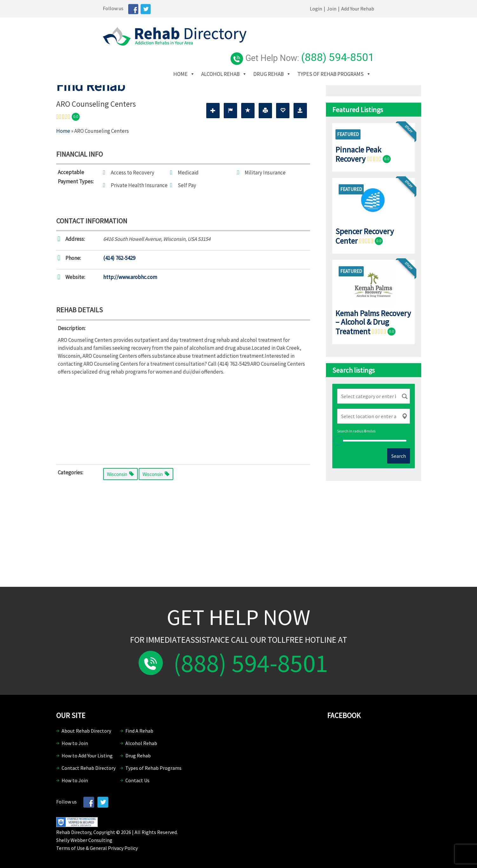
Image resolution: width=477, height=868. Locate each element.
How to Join (75, 743)
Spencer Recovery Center (365, 236)
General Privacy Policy (114, 848)
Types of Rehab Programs (258, 57)
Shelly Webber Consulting (84, 840)
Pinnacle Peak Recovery (358, 154)
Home (232, 47)
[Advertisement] (183, 418)
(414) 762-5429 (119, 258)
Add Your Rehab (405, 9)
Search (399, 456)
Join (379, 9)
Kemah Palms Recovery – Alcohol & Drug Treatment (373, 322)
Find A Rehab (139, 731)
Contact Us (137, 780)
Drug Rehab (320, 47)
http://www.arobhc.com (130, 277)
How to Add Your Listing (87, 756)
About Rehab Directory (86, 731)
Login (363, 9)
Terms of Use (70, 848)
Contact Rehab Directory (89, 768)
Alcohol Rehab (272, 47)
